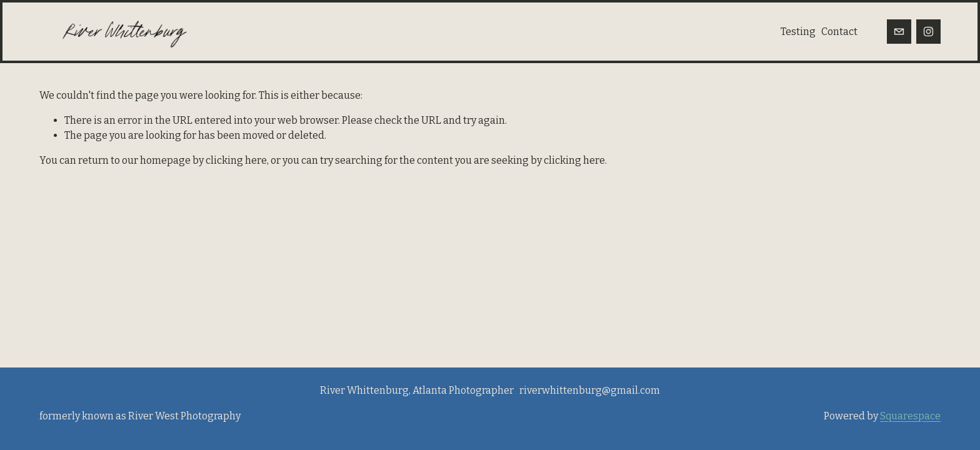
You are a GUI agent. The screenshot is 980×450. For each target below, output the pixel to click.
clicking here (236, 160)
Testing (798, 32)
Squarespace (910, 416)
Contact (839, 32)
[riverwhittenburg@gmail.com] (899, 32)
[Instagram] (928, 32)
